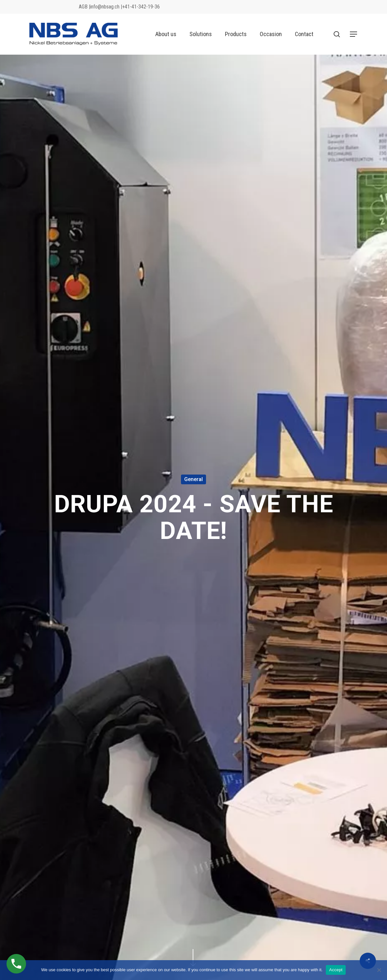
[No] (379, 970)
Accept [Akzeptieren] (336, 970)
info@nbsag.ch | (106, 7)
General (194, 479)
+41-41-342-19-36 (141, 7)
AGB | (84, 7)
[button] (354, 34)
